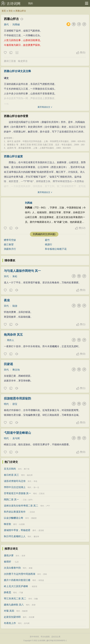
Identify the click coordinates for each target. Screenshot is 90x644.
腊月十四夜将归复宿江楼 (17, 580)
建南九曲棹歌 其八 (14, 605)
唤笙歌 (8, 524)
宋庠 (23, 556)
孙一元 (36, 487)
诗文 (11, 11)
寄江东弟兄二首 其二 (15, 599)
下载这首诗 (17, 53)
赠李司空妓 (10, 240)
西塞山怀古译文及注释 (17, 71)
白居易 (22, 524)
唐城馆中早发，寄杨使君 (17, 530)
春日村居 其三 (11, 475)
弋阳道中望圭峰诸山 (17, 433)
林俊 (31, 568)
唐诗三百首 (10, 61)
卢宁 (48, 506)
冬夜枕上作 (10, 623)
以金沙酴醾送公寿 (14, 518)
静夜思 (8, 592)
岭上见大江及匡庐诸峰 (16, 586)
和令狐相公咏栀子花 (56, 249)
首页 (4, 11)
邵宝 (15, 404)
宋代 (6, 276)
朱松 (15, 276)
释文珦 (16, 370)
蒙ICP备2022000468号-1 (57, 641)
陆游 (15, 306)
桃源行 (49, 244)
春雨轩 (8, 562)
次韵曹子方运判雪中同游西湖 (20, 574)
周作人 (11, 340)
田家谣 (8, 364)
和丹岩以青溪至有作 (15, 512)
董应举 (36, 537)
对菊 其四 (9, 611)
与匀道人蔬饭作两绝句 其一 (22, 271)
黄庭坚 (34, 518)
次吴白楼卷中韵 (12, 568)
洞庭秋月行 (10, 249)
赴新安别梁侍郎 (12, 617)
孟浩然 (41, 530)
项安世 (35, 586)
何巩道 (41, 580)
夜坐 (7, 300)
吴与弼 (16, 438)
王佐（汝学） (28, 500)
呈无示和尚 (10, 469)
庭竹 (47, 240)
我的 (31, 3)
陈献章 (25, 611)
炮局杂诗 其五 (13, 335)
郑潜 (34, 605)
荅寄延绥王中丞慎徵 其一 (17, 493)
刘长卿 (32, 617)
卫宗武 (32, 512)
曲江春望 (9, 244)
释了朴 (27, 469)
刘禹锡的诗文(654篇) (44, 234)
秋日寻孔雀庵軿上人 (15, 536)
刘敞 (36, 599)
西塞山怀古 (21, 11)
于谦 (21, 593)
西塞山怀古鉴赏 (13, 156)
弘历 (17, 562)
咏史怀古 (23, 61)
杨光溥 (30, 475)
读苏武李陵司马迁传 (15, 481)
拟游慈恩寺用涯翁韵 (17, 398)
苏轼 (45, 574)
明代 (6, 404)
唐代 (6, 24)
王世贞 (42, 494)
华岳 (35, 481)
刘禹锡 (16, 24)
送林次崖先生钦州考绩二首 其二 (21, 506)
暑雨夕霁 (9, 556)
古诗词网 (14, 4)
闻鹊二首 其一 (11, 499)
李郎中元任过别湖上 (15, 487)
